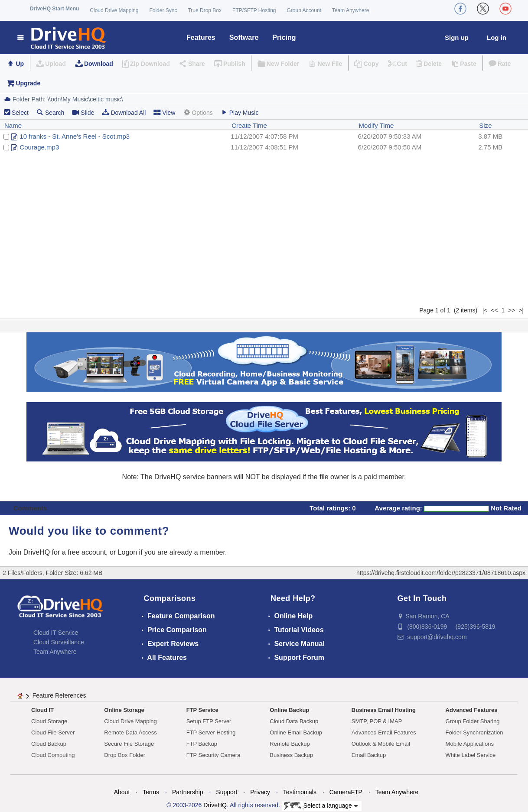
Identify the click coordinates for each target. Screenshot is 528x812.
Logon (128, 552)
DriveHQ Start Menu (54, 9)
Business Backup (291, 755)
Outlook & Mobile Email (381, 744)
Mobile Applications (470, 744)
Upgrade (28, 83)
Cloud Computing (53, 755)
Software (244, 37)
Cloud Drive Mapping (114, 10)
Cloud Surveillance (59, 642)
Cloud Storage (49, 721)
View (164, 112)
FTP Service (202, 710)
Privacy (260, 792)
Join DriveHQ (30, 552)
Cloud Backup (49, 744)
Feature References (59, 695)
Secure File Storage (129, 744)
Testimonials (300, 792)
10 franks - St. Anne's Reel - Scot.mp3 (75, 136)
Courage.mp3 (39, 147)
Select (20, 113)
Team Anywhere (350, 10)
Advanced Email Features (384, 732)
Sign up (457, 37)
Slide (83, 112)
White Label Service (471, 755)
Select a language (321, 806)
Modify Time (376, 125)
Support (227, 792)
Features (201, 37)
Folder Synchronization (474, 732)
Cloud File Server (53, 732)
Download (99, 64)
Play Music (240, 112)
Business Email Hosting (384, 710)
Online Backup (289, 710)
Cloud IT (42, 710)
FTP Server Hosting (211, 732)
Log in (497, 37)
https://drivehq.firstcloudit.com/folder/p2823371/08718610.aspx (441, 573)
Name (13, 125)
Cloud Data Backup (294, 721)
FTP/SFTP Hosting (254, 10)
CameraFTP (346, 792)
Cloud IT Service (56, 633)
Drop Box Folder (125, 755)
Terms (151, 792)
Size (485, 125)
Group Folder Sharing (473, 721)
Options (198, 112)
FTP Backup (202, 744)
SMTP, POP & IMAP (377, 721)
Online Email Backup (296, 732)
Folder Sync (163, 10)
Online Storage (124, 710)
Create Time (249, 125)
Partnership (188, 792)
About (122, 792)
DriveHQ (215, 805)
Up (20, 64)
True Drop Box (205, 10)
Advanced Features (472, 710)
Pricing (284, 37)
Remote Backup (290, 744)
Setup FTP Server (209, 721)
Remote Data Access (130, 732)
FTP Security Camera (213, 755)
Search (50, 112)
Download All (124, 112)
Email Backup (369, 755)
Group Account (304, 10)
